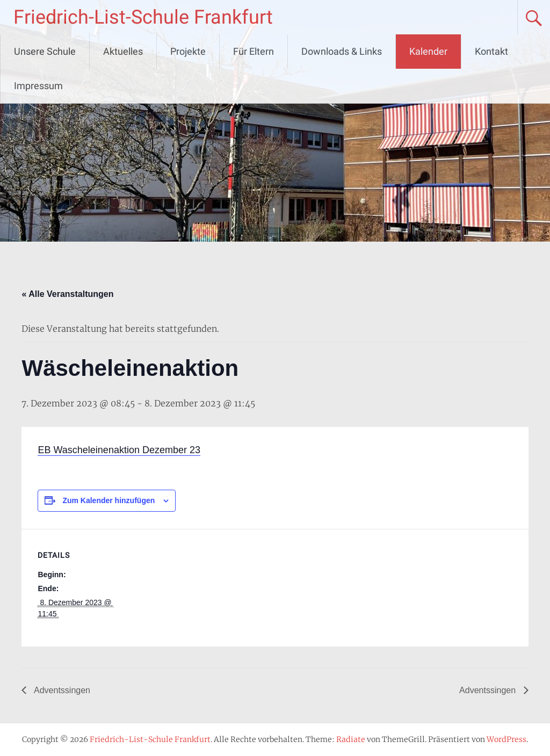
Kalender (428, 51)
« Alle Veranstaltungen (67, 294)
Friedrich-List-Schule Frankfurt (143, 17)
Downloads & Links (342, 51)
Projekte (188, 51)
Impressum (38, 86)
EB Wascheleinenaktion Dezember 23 (119, 450)
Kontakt (491, 51)
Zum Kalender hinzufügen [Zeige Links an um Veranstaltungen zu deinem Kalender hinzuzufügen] (108, 500)
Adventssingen (61, 690)
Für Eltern (254, 51)
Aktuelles (123, 51)
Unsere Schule (45, 51)
